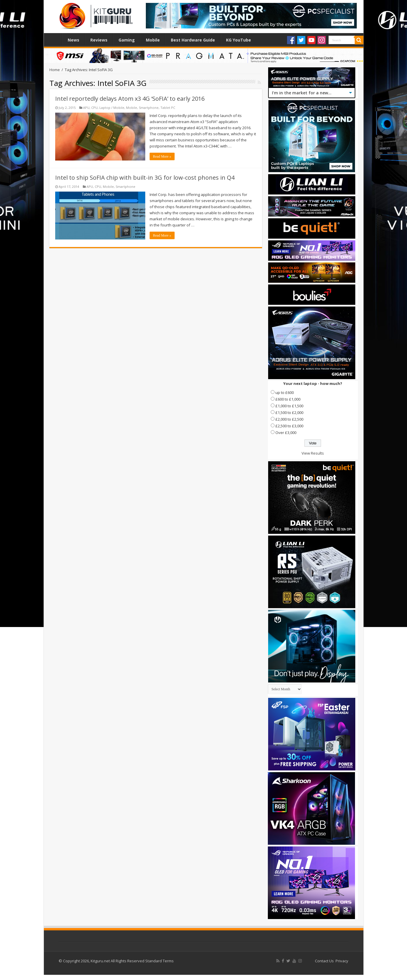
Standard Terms (159, 961)
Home (54, 39)
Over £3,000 (286, 433)
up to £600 (285, 392)
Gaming (127, 40)
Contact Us (324, 961)
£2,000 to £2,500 (289, 419)
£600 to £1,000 (288, 399)
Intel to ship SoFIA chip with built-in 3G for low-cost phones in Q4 (145, 178)
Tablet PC (168, 108)
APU (86, 108)
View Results (313, 453)
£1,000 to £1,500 (289, 406)
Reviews (99, 40)
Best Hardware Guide (193, 40)
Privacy (342, 961)
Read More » (162, 156)
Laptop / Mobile (112, 108)
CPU (94, 108)
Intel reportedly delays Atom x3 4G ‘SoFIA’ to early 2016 (130, 99)
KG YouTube (239, 40)
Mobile (153, 40)
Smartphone (149, 108)
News (73, 40)
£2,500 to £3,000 (289, 426)
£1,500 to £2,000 (289, 412)
